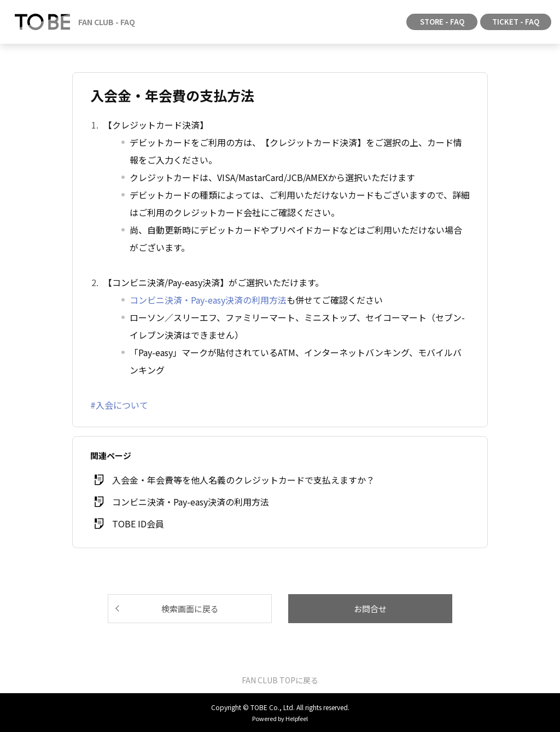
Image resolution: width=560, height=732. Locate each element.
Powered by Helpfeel (280, 718)
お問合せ (370, 609)
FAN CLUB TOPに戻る (280, 680)
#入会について (119, 405)
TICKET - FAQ (516, 22)
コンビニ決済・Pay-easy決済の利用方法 (208, 300)
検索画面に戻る (190, 609)
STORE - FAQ (442, 22)
